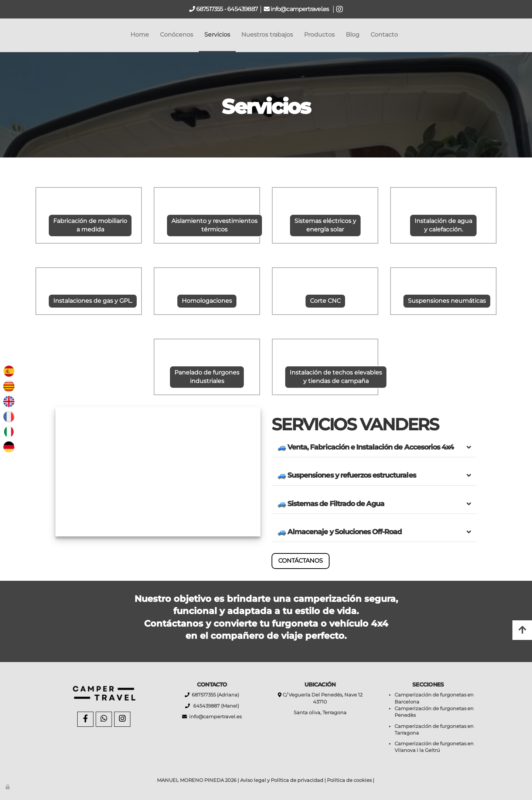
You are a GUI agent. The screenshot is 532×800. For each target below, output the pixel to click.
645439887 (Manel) (214, 706)
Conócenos (177, 35)
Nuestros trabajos (267, 35)
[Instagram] (122, 719)
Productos (319, 35)
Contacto (384, 35)
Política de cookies (349, 780)
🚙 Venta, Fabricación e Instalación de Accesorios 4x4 (366, 447)
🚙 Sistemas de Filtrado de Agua (331, 504)
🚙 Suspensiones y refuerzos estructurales (347, 475)
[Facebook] (85, 719)
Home (140, 35)
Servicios (217, 35)
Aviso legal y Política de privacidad (282, 780)
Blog (353, 35)
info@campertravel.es (300, 9)
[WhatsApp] (104, 719)
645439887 (242, 9)
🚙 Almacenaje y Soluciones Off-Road (340, 532)
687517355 (209, 9)
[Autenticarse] (8, 787)
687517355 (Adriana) (214, 695)
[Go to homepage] (4, 35)
